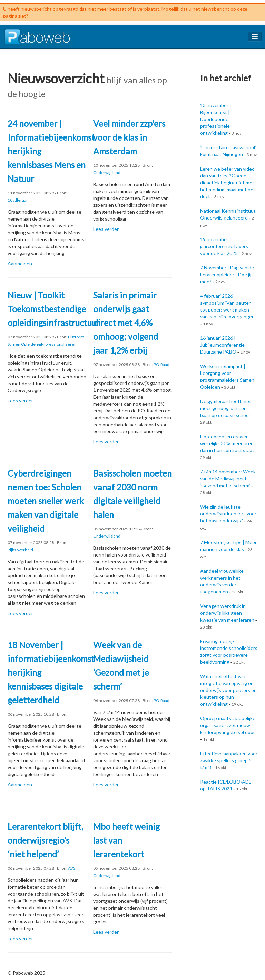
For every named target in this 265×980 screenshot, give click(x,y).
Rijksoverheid (20, 550)
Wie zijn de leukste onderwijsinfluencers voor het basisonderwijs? (228, 514)
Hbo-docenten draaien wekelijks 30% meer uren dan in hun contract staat (227, 443)
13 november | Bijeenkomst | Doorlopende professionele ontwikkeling (216, 119)
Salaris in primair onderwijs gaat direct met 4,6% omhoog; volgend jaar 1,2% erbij (126, 323)
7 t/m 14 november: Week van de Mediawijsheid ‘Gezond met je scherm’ (228, 478)
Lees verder (106, 229)
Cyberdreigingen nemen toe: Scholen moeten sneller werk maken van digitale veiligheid (46, 501)
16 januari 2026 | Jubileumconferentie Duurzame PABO (222, 345)
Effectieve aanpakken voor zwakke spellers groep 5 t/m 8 (229, 760)
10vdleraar (18, 200)
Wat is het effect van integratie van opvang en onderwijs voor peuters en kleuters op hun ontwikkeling (228, 690)
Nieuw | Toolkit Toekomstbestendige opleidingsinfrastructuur (54, 309)
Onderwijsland (107, 172)
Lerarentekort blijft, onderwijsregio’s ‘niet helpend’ (45, 840)
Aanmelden (20, 263)
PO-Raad (161, 364)
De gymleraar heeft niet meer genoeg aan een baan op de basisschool (226, 408)
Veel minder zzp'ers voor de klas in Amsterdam (129, 137)
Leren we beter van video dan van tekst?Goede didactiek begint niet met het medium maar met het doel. (228, 182)
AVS (72, 868)
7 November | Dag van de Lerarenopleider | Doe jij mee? (227, 274)
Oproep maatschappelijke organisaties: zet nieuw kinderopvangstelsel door (228, 725)
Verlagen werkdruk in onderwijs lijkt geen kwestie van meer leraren (227, 613)
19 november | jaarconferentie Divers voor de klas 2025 (224, 246)
